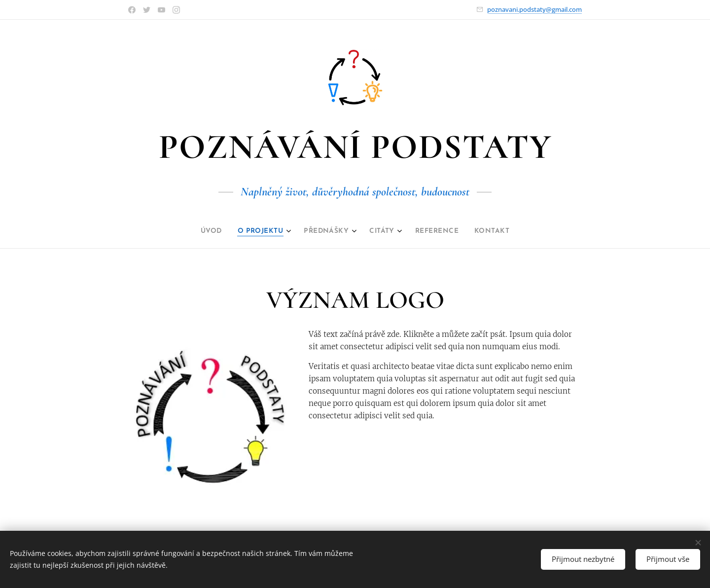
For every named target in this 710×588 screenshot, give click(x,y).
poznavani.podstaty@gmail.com (534, 9)
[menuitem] (199, 231)
